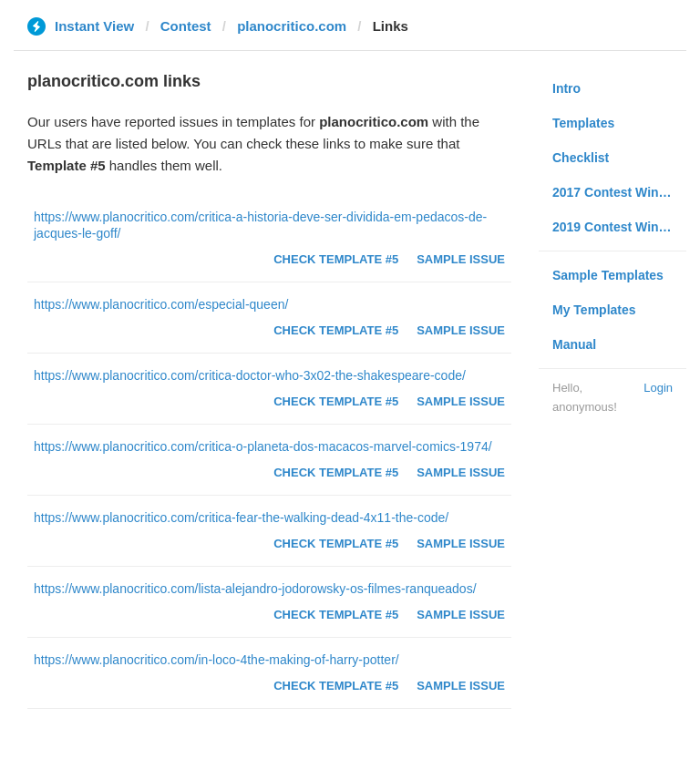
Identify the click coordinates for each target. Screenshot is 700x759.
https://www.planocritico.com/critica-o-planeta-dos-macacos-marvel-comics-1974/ (263, 446)
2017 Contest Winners (619, 192)
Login (658, 388)
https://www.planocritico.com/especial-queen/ (161, 304)
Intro (566, 88)
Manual (574, 344)
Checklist (581, 158)
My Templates (594, 310)
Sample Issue (461, 259)
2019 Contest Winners (619, 227)
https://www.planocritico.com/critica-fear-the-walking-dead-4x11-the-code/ (241, 518)
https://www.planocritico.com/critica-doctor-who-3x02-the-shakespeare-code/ (250, 375)
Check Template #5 (336, 259)
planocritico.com (292, 26)
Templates (583, 123)
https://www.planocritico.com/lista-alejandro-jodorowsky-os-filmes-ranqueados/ (255, 589)
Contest (186, 26)
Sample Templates (608, 275)
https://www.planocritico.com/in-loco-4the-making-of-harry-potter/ (216, 660)
